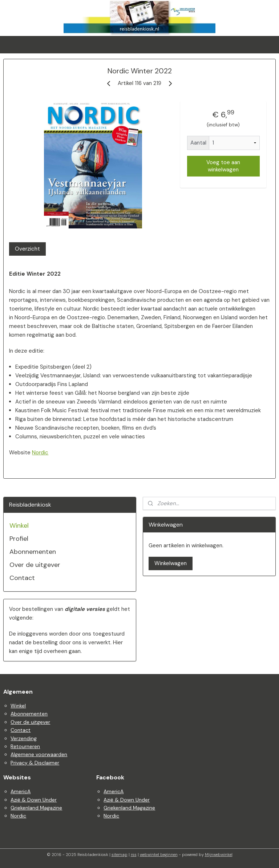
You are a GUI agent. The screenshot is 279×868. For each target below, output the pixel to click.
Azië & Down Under (34, 800)
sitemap (120, 855)
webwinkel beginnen (159, 855)
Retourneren (25, 746)
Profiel (19, 539)
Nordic (40, 453)
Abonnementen (33, 552)
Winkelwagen (171, 563)
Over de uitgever (35, 565)
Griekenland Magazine (36, 808)
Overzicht (27, 249)
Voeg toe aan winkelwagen (223, 166)
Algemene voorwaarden (39, 754)
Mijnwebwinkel (219, 855)
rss (134, 855)
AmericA (21, 791)
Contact (22, 578)
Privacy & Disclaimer (35, 763)
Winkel (19, 526)
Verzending (24, 738)
